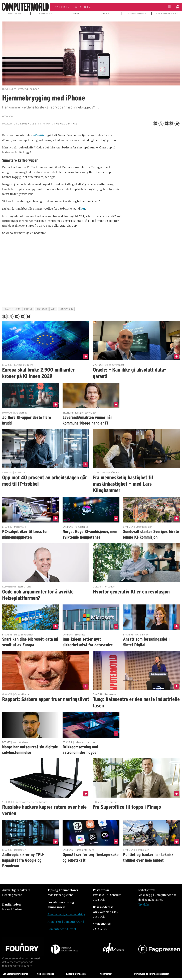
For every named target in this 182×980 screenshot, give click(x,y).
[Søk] (178, 7)
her (83, 209)
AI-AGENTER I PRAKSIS (167, 13)
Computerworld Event (62, 929)
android (42, 309)
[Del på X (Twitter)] (161, 124)
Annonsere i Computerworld (66, 922)
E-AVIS (106, 13)
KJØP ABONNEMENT (84, 7)
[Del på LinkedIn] (166, 124)
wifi (53, 309)
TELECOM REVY (15, 13)
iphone (28, 309)
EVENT (76, 13)
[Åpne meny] (169, 7)
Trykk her (144, 904)
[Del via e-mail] (172, 124)
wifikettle (39, 135)
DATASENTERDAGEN (136, 13)
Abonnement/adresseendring (66, 914)
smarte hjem (12, 309)
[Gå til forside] (25, 7)
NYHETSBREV (62, 7)
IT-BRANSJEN (46, 13)
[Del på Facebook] (156, 124)
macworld (66, 309)
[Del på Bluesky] (177, 124)
